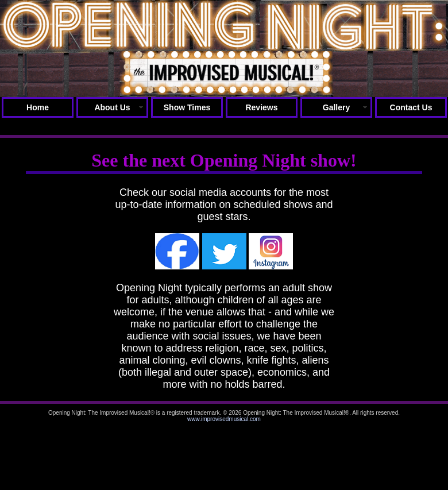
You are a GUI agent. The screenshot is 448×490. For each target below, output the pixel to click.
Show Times (187, 107)
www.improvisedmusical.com (224, 419)
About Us (112, 107)
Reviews (261, 107)
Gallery (336, 107)
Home (38, 107)
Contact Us (411, 107)
